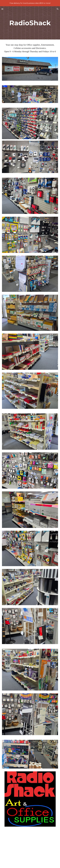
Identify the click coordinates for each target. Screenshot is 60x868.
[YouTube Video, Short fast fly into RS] (30, 848)
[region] (30, 3)
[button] (2, 9)
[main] (30, 23)
